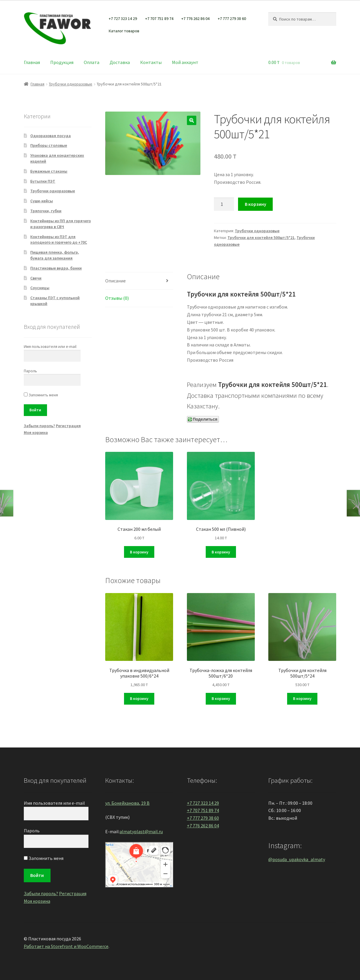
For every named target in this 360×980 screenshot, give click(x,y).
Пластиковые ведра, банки (56, 268)
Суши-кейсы (42, 201)
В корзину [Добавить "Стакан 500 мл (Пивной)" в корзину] (221, 552)
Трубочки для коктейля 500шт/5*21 (261, 238)
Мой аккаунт (185, 62)
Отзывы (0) (117, 298)
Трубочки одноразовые (71, 84)
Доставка (120, 62)
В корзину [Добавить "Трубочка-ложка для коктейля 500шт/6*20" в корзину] (221, 698)
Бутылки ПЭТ (43, 181)
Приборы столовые (49, 145)
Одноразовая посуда (51, 136)
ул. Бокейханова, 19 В (127, 803)
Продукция (62, 62)
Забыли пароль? (39, 426)
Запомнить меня (41, 395)
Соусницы (40, 288)
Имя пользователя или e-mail (50, 346)
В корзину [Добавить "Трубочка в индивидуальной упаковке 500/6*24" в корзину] (139, 698)
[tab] (139, 281)
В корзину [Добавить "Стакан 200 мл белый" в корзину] (139, 552)
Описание (115, 281)
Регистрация (68, 426)
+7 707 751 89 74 (159, 18)
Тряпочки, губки (46, 211)
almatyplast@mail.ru (141, 831)
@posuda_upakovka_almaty (297, 859)
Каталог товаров (124, 31)
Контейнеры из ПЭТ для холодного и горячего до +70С (59, 240)
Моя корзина (36, 432)
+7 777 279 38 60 (232, 18)
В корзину (256, 204)
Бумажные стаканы (49, 171)
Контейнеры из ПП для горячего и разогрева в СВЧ (61, 224)
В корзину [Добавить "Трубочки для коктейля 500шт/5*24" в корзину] (302, 698)
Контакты (151, 62)
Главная (32, 62)
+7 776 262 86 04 (195, 18)
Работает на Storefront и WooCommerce (66, 946)
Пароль (30, 371)
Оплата (92, 62)
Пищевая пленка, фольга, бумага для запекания (55, 255)
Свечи (36, 278)
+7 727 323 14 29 (123, 18)
